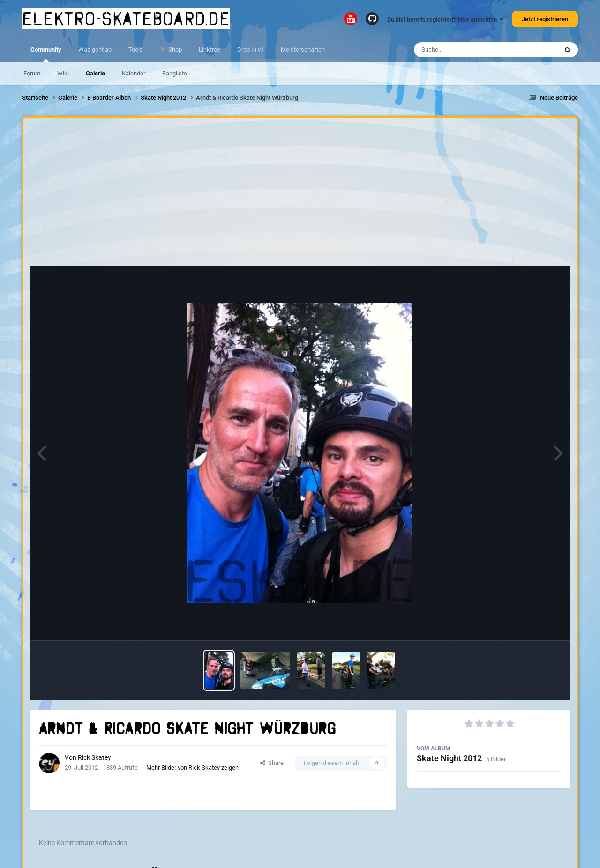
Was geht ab (95, 49)
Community (46, 54)
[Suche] (468, 50)
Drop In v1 (251, 49)
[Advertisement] (300, 194)
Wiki (63, 73)
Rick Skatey (94, 757)
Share (272, 763)
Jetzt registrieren (545, 19)
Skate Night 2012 (449, 758)
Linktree (210, 49)
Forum (32, 73)
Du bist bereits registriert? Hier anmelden (445, 19)
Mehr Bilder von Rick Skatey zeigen (192, 768)
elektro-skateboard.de (126, 19)
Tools (136, 49)
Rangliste (175, 73)
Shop (174, 49)
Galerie (95, 73)
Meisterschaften (303, 49)
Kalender (134, 73)
